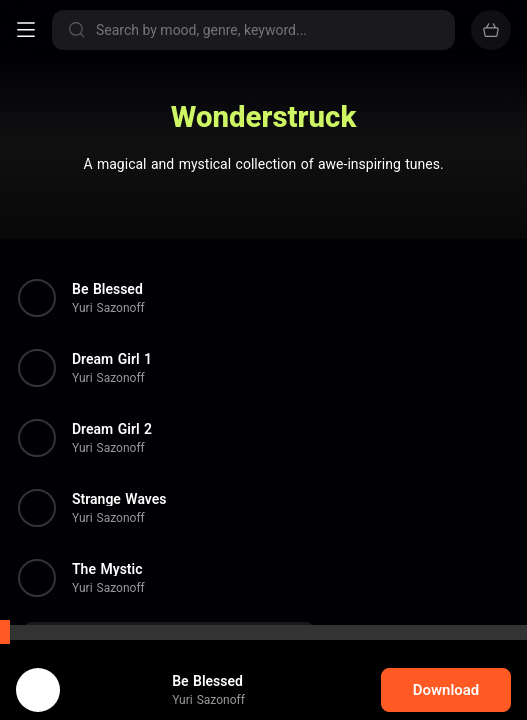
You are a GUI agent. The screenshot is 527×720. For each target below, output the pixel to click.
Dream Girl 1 (112, 359)
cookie (87, 667)
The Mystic (107, 569)
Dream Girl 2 (112, 429)
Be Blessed (107, 289)
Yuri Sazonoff (108, 308)
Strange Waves (119, 499)
